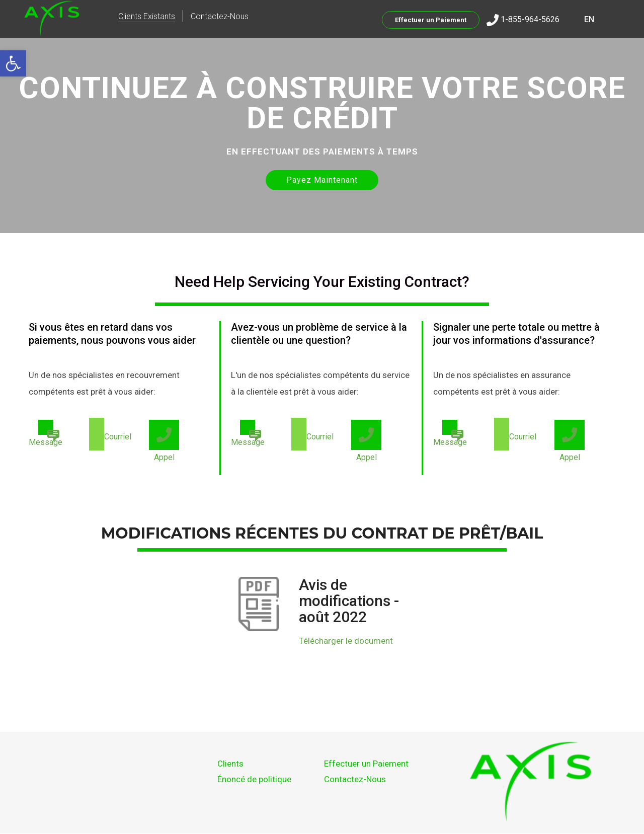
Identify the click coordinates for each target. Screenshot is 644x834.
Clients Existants (147, 16)
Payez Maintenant (322, 180)
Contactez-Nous (220, 16)
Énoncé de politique (254, 779)
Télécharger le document (346, 641)
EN (589, 19)
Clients (230, 764)
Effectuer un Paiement (431, 20)
